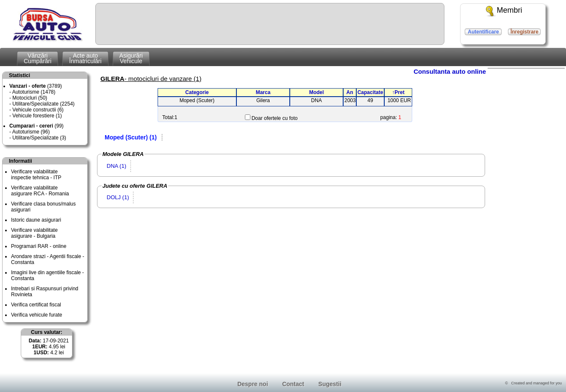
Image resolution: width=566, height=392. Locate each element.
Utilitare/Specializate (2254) (43, 104)
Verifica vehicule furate (37, 315)
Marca (263, 92)
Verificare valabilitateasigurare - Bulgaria (34, 233)
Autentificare (483, 32)
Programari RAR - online (39, 246)
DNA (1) (117, 166)
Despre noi (252, 384)
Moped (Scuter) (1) (131, 137)
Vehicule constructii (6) (38, 110)
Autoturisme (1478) (34, 92)
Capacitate (370, 92)
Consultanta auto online (450, 71)
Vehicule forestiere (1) (37, 116)
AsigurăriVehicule (131, 58)
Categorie (197, 92)
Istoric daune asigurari (36, 220)
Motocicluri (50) (30, 98)
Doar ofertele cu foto (275, 118)
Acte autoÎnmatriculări (85, 58)
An (350, 92)
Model (317, 92)
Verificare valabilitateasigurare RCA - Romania (40, 191)
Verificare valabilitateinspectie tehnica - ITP (36, 175)
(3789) (36, 86)
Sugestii (330, 384)
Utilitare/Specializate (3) (39, 138)
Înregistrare (524, 32)
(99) (36, 126)
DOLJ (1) (118, 197)
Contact (293, 384)
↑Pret (398, 92)
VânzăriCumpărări (37, 58)
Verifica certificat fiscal (36, 305)
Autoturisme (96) (31, 132)
